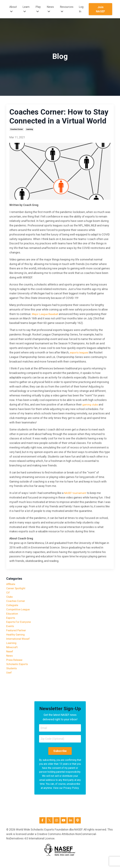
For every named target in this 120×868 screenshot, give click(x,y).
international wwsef (19, 643)
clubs (10, 598)
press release (15, 665)
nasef (10, 656)
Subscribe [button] (60, 758)
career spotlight (16, 589)
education (12, 616)
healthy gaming (16, 638)
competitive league (19, 611)
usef (9, 679)
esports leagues (80, 352)
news (10, 661)
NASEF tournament (76, 493)
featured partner (17, 634)
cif (8, 593)
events (11, 629)
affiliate (11, 584)
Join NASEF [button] (101, 9)
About (13, 9)
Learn (26, 9)
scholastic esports (18, 670)
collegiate (12, 607)
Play (38, 9)
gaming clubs (91, 404)
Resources (67, 9)
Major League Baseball (46, 314)
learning (30, 129)
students (12, 674)
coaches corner (17, 129)
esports (11, 620)
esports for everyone (19, 625)
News (51, 9)
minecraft (12, 652)
